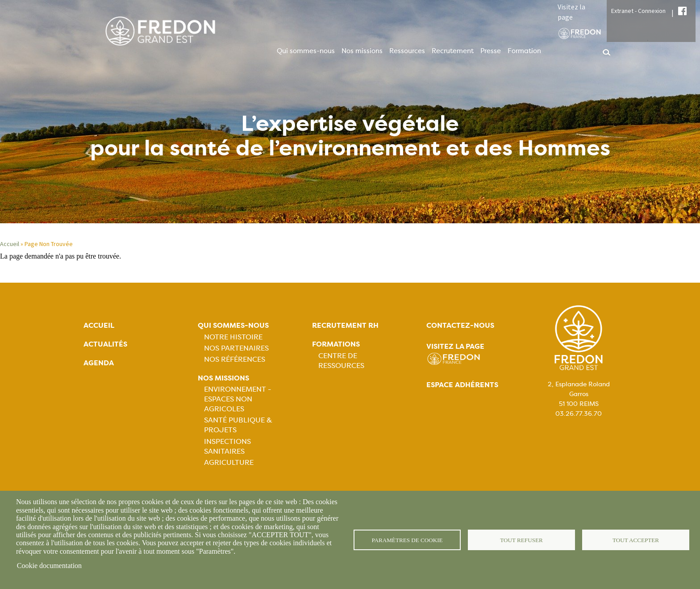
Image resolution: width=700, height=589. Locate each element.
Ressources (407, 51)
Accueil (10, 244)
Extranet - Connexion (638, 11)
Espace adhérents (462, 385)
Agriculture (229, 462)
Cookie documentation (49, 566)
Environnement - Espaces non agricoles (237, 399)
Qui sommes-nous (306, 51)
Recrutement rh (345, 325)
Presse (491, 51)
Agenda (99, 363)
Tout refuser (522, 540)
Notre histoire (233, 337)
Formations (336, 344)
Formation (524, 51)
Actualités (105, 344)
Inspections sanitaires (227, 446)
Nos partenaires (236, 348)
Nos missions (362, 51)
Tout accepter (636, 540)
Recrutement (453, 51)
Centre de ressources (341, 361)
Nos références (235, 359)
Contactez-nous (460, 325)
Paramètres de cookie (407, 540)
